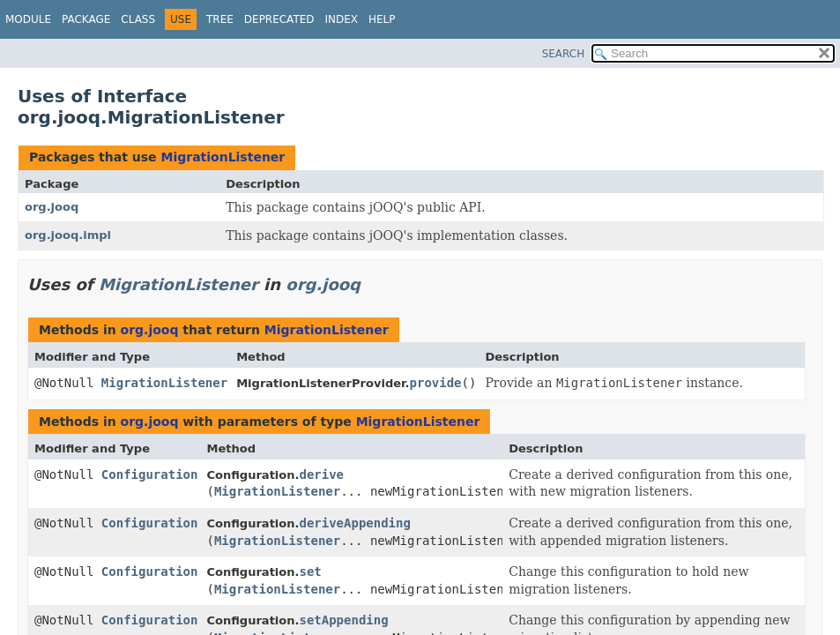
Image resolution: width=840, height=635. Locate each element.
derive (321, 474)
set (310, 571)
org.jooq (52, 207)
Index (342, 19)
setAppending (343, 620)
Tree (220, 19)
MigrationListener (223, 157)
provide (436, 383)
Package (86, 19)
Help (382, 19)
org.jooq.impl (68, 235)
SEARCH (564, 54)
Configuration (150, 474)
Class (138, 19)
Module (28, 19)
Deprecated (279, 19)
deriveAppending (354, 523)
